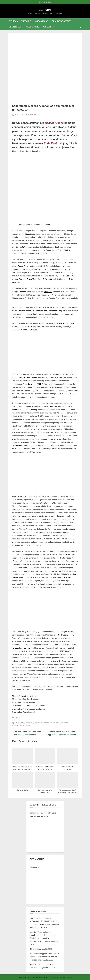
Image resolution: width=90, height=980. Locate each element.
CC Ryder (45, 10)
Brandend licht (35, 867)
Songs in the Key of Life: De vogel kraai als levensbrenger (43, 814)
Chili (23, 723)
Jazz (36, 723)
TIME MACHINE (37, 859)
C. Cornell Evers (32, 114)
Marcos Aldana (44, 723)
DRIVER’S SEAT (16, 27)
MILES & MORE (32, 27)
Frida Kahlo (29, 723)
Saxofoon (65, 723)
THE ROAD (13, 21)
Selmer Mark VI (64, 250)
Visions (28, 726)
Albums (18, 718)
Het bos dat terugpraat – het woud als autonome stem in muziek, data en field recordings (44, 957)
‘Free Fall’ (48, 292)
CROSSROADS (42, 21)
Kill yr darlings (35, 949)
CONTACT (47, 27)
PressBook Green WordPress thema (61, 977)
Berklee (18, 723)
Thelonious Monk (18, 726)
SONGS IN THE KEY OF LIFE (43, 805)
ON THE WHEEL (45, 2)
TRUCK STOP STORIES (61, 21)
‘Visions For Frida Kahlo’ (27, 378)
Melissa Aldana (55, 723)
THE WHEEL (27, 21)
